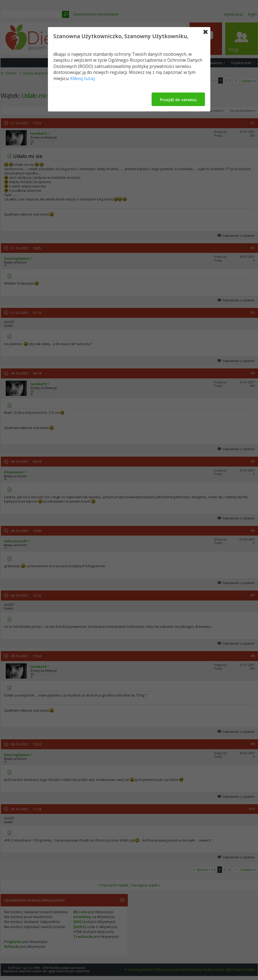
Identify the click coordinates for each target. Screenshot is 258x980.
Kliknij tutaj (83, 78)
